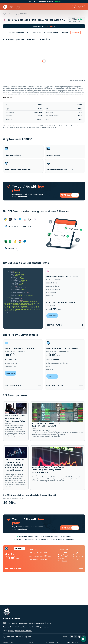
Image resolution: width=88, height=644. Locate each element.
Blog (28, 637)
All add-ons (11, 249)
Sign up (81, 7)
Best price (75, 32)
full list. (65, 561)
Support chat (9, 637)
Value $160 (19, 549)
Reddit (20, 637)
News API (65, 32)
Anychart (83, 81)
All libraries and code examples (18, 227)
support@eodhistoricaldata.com (20, 631)
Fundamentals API (34, 32)
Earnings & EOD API (51, 32)
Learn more (57, 2)
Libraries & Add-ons (16, 32)
